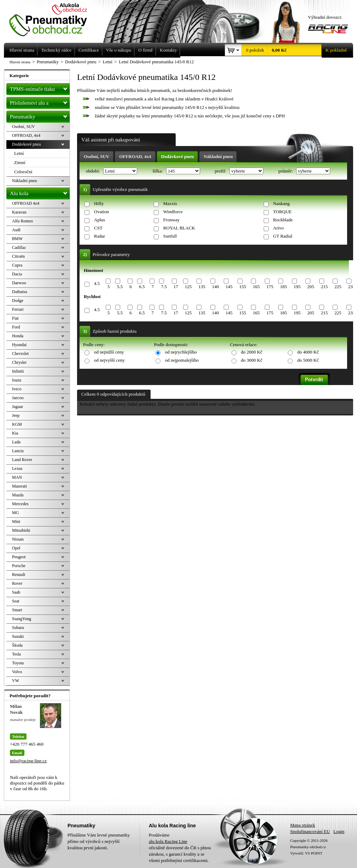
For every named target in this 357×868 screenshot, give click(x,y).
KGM (17, 424)
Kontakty (168, 50)
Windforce (173, 212)
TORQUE (282, 212)
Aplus (100, 220)
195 (297, 287)
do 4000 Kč (308, 352)
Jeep (16, 415)
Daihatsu (20, 292)
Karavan (19, 212)
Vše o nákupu (119, 50)
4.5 (97, 283)
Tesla (16, 654)
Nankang (282, 203)
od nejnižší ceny (109, 352)
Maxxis (170, 203)
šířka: (158, 171)
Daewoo (19, 283)
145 (229, 287)
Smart (17, 610)
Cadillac (19, 247)
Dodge (18, 301)
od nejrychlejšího (181, 352)
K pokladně (334, 50)
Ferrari (18, 309)
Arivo (279, 228)
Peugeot (19, 557)
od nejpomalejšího (182, 360)
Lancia (18, 451)
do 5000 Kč (308, 360)
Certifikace (89, 50)
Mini (16, 522)
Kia (15, 433)
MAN (17, 477)
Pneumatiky (40, 115)
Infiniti (18, 371)
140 (216, 287)
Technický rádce (56, 50)
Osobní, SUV (96, 156)
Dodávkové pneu (178, 156)
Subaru (18, 628)
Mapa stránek (303, 825)
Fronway (171, 220)
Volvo (17, 672)
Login (339, 831)
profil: (221, 171)
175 (270, 287)
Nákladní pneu (218, 156)
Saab (16, 592)
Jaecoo (18, 398)
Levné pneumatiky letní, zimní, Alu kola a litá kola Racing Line (53, 18)
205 (311, 287)
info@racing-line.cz (28, 761)
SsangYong (22, 619)
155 (243, 287)
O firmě (145, 50)
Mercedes (20, 504)
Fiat (15, 318)
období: (93, 171)
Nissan (18, 539)
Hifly (99, 203)
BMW (17, 239)
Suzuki (18, 636)
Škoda (17, 645)
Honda (18, 336)
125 (188, 287)
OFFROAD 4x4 (26, 203)
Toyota (18, 663)
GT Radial (283, 236)
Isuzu (17, 380)
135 (202, 287)
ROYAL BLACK (179, 228)
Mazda (18, 495)
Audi (16, 230)
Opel (16, 548)
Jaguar (17, 407)
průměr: (286, 171)
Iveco (17, 389)
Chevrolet (20, 354)
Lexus (17, 468)
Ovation (101, 212)
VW (16, 681)
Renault (19, 575)
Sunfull (170, 236)
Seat (16, 601)
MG (15, 513)
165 (256, 287)
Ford (16, 327)
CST (98, 228)
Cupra (17, 265)
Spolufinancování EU (310, 831)
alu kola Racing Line (168, 841)
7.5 (164, 287)
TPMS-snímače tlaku (40, 88)
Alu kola (40, 192)
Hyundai (19, 345)
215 (324, 287)
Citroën (18, 256)
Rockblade (283, 220)
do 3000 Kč (252, 360)
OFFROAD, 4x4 (135, 156)
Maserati (19, 486)
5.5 (120, 287)
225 (338, 287)
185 (283, 287)
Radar (100, 236)
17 (176, 287)
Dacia (17, 274)
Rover (17, 583)
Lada (16, 442)
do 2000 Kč (252, 352)
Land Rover (22, 460)
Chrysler (19, 362)
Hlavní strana (20, 62)
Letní (19, 153)
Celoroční (23, 172)
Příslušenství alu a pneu (40, 103)
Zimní (20, 162)
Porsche (19, 566)
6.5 (142, 287)
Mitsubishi (21, 530)
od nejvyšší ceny (109, 360)
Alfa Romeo (22, 221)
